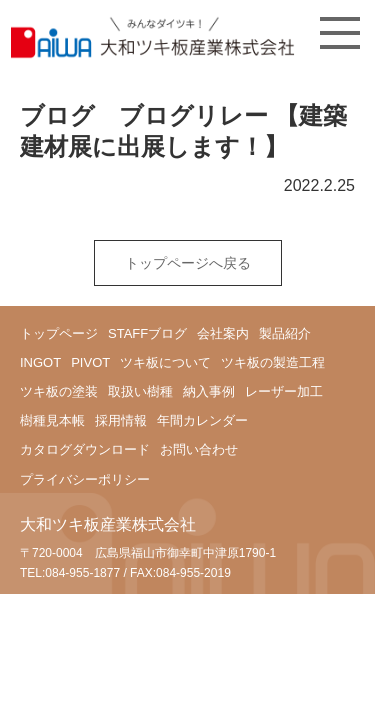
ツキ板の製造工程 (273, 362)
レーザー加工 (284, 391)
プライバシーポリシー (85, 479)
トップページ (59, 333)
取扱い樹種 (140, 391)
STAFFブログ (147, 333)
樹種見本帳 (52, 420)
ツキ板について (165, 362)
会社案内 (223, 333)
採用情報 (121, 420)
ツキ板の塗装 (59, 391)
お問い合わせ (199, 449)
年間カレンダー (202, 420)
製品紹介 (285, 333)
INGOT (40, 362)
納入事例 (209, 391)
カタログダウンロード (85, 449)
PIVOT (90, 362)
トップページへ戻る (188, 263)
